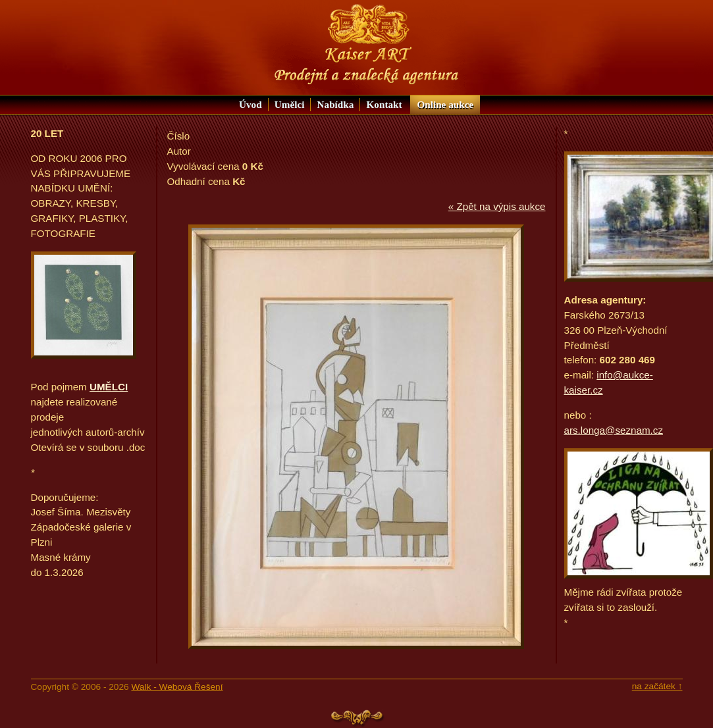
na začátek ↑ (657, 686)
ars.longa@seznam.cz (614, 430)
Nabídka (336, 104)
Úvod (251, 104)
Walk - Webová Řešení (177, 687)
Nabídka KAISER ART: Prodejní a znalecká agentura (367, 44)
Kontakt (384, 104)
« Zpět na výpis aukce (497, 206)
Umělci (290, 104)
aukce (445, 104)
